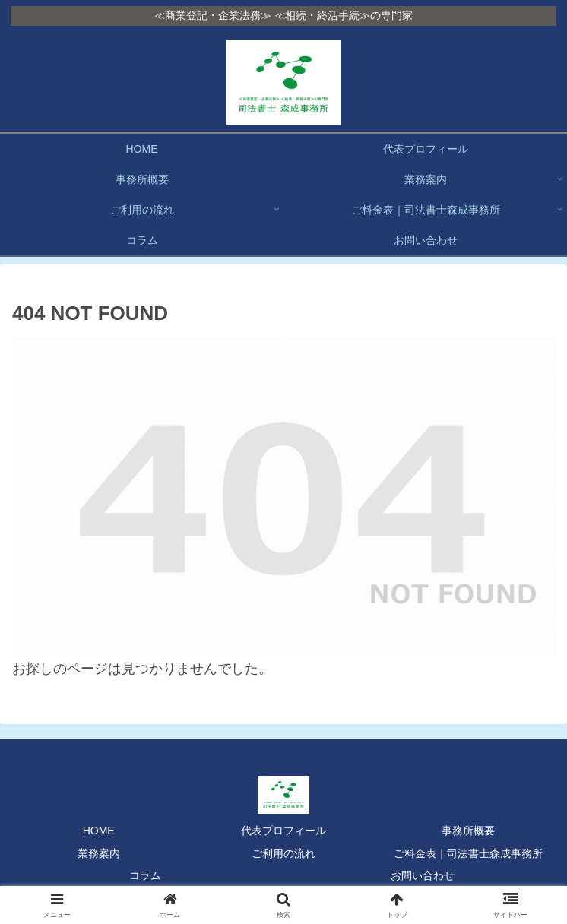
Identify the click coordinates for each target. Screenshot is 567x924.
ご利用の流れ (283, 853)
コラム (145, 875)
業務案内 (99, 853)
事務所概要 (468, 831)
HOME (99, 831)
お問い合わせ (423, 875)
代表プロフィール (283, 831)
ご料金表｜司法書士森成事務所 (468, 853)
